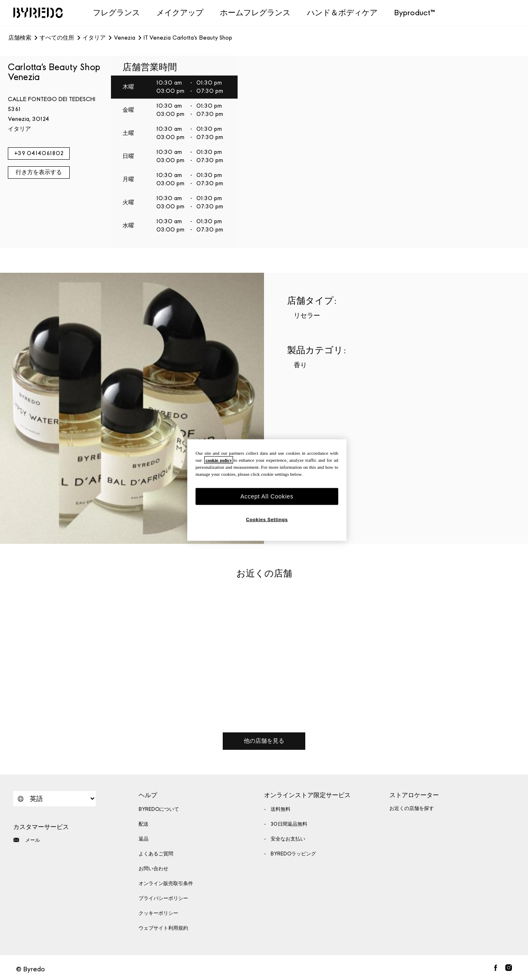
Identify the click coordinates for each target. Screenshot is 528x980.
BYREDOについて (159, 809)
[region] (267, 490)
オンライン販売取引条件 (166, 883)
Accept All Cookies (267, 496)
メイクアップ (180, 13)
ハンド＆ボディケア (342, 13)
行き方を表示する (39, 172)
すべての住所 (57, 38)
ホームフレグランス (255, 13)
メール (27, 840)
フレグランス (116, 13)
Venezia (125, 38)
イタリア (94, 38)
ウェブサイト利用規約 (163, 928)
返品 (144, 839)
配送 (144, 824)
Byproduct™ (415, 13)
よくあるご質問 (156, 854)
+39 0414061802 (39, 153)
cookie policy (219, 460)
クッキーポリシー (158, 913)
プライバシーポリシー (163, 898)
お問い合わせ (153, 869)
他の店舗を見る (264, 741)
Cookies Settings (267, 520)
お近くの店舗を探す (412, 808)
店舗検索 (20, 38)
